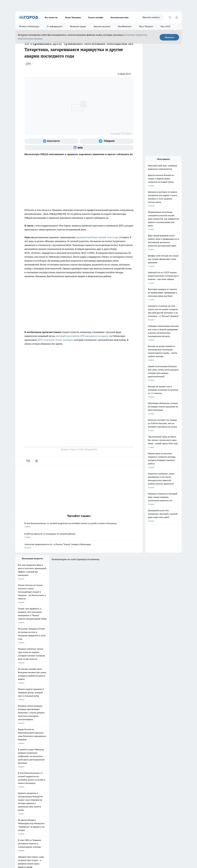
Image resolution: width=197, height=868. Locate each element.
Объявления (20, 785)
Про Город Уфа (88, 767)
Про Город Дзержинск (46, 770)
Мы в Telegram (146, 26)
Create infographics (87, 449)
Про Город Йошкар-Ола (69, 764)
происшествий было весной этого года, (97, 237)
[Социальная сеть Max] (79, 148)
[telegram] (37, 461)
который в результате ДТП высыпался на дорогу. (82, 336)
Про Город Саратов (112, 767)
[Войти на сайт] (176, 17)
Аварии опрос (68, 449)
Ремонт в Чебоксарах (29, 26)
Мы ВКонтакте (125, 26)
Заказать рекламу (102, 26)
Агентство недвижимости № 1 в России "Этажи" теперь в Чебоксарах (79, 546)
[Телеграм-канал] (107, 141)
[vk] (28, 461)
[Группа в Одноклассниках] (136, 768)
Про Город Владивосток (69, 770)
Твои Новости (43, 764)
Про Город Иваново (112, 764)
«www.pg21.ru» (33, 794)
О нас (50, 782)
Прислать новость (151, 17)
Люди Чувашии (73, 17)
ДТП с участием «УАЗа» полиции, (55, 340)
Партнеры (85, 789)
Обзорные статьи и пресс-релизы (93, 785)
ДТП (28, 64)
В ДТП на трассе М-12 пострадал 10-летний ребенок (79, 536)
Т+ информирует (55, 26)
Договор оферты (54, 785)
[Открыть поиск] (170, 17)
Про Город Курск (44, 767)
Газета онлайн (96, 17)
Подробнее (84, 827)
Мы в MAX (165, 26)
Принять (169, 37)
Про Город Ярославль (23, 767)
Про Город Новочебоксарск (25, 764)
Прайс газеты (20, 789)
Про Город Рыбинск (67, 767)
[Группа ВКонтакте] (51, 141)
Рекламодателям (120, 17)
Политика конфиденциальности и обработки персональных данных (40, 830)
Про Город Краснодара (91, 770)
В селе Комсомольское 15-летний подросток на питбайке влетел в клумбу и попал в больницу (79, 525)
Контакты (85, 782)
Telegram (19, 782)
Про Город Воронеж (90, 764)
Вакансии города (78, 26)
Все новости (51, 17)
